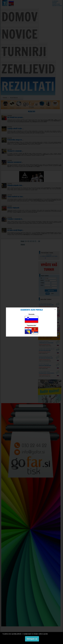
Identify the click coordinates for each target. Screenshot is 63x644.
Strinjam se (32, 639)
